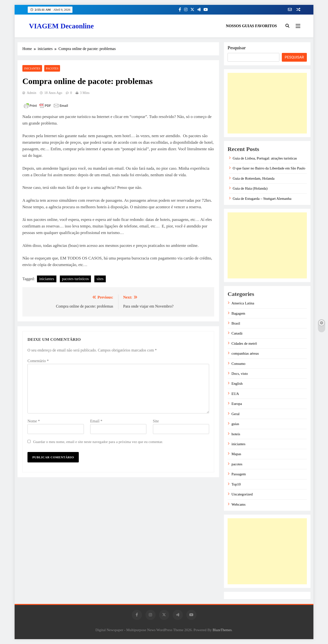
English (237, 384)
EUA (235, 394)
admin (31, 93)
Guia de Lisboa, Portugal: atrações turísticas (265, 158)
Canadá (237, 333)
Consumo (238, 364)
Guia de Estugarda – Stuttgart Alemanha (262, 199)
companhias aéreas (245, 353)
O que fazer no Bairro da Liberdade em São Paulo (269, 168)
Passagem (239, 474)
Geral (235, 414)
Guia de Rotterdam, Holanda (254, 178)
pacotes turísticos (75, 279)
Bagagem (238, 313)
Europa (237, 404)
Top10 (236, 484)
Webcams (239, 504)
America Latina (243, 303)
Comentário (38, 361)
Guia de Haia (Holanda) (250, 188)
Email (96, 421)
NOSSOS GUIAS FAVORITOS (251, 26)
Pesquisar (237, 48)
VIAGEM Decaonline (61, 26)
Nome (34, 421)
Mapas (236, 454)
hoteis (236, 434)
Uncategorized (242, 494)
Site (156, 421)
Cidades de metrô (244, 343)
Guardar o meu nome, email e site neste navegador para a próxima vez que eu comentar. (98, 442)
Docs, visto (240, 374)
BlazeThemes (222, 630)
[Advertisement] (267, 103)
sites (100, 279)
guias (235, 424)
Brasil (236, 323)
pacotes (52, 68)
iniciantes (32, 68)
